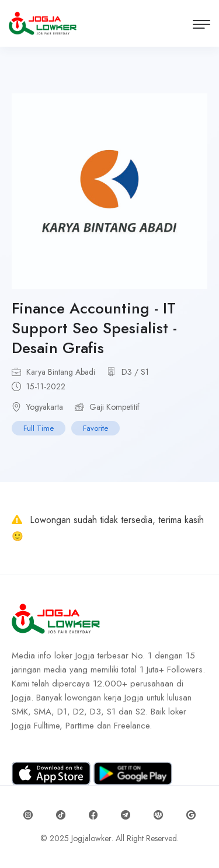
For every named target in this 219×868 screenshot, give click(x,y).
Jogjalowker (91, 838)
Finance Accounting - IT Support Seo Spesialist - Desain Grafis (94, 328)
